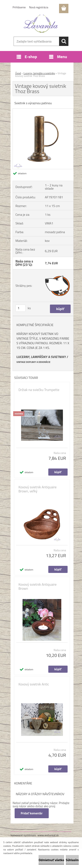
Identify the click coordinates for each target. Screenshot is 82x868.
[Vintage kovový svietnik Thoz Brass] (43, 110)
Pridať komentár (32, 813)
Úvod (18, 73)
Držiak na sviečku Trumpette (39, 390)
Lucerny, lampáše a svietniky (39, 73)
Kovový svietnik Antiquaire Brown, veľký (38, 489)
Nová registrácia (39, 7)
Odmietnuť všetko (51, 860)
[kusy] (20, 308)
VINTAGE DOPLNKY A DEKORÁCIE (33, 362)
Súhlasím (72, 860)
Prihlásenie (19, 7)
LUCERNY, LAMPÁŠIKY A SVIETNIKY (41, 357)
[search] (64, 41)
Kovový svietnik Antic (34, 684)
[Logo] (41, 24)
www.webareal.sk (48, 835)
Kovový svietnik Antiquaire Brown (38, 586)
